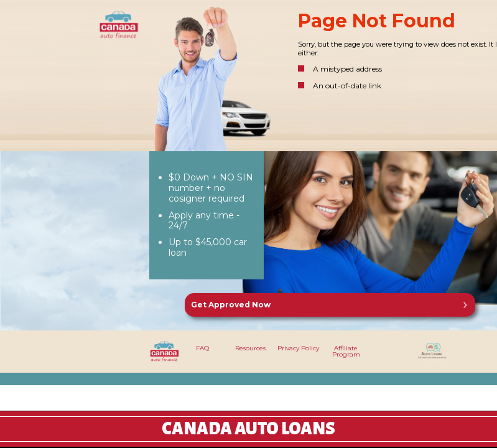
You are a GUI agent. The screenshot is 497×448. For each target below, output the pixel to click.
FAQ (202, 348)
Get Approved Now (231, 305)
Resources (250, 348)
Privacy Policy (298, 348)
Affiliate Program (346, 351)
